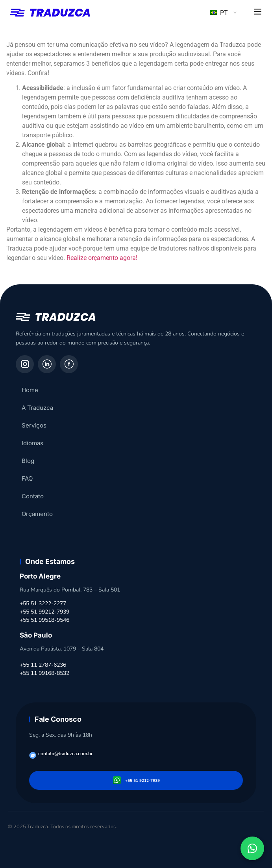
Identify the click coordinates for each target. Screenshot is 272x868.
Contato (33, 496)
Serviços (34, 425)
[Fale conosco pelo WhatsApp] (252, 848)
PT (219, 13)
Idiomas (32, 443)
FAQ (27, 478)
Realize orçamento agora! (102, 258)
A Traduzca (37, 408)
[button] (258, 12)
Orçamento (37, 514)
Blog (28, 461)
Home (30, 390)
